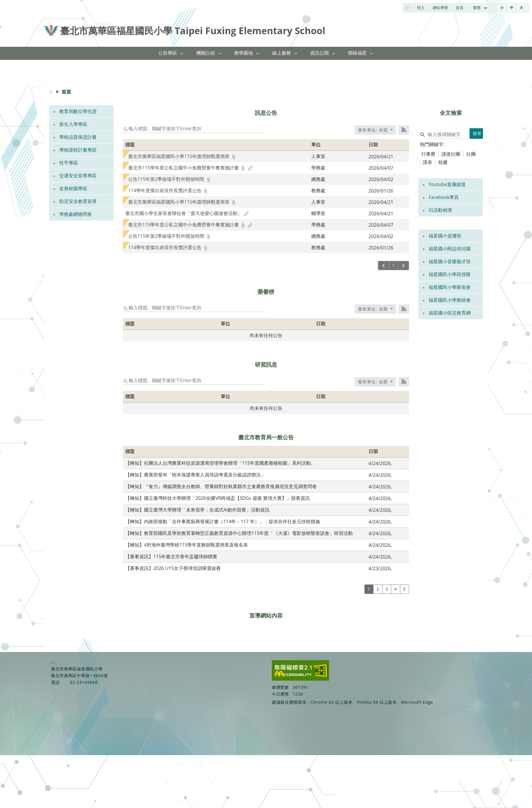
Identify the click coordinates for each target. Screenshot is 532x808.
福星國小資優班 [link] (445, 236)
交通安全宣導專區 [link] (78, 176)
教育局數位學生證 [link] (78, 111)
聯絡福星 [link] (357, 53)
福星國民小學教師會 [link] (450, 300)
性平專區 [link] (69, 163)
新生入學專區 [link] (73, 124)
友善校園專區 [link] (73, 188)
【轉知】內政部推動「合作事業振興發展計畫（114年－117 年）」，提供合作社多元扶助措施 (223, 521)
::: (408, 8)
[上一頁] (384, 266)
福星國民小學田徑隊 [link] (450, 274)
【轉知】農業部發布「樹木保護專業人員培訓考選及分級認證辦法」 (195, 475)
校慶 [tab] (443, 162)
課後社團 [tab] (451, 154)
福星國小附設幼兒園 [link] (450, 249)
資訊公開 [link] (319, 53)
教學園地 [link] (244, 53)
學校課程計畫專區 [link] (78, 150)
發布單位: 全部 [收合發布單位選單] (374, 130)
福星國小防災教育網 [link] (450, 313)
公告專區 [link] (168, 53)
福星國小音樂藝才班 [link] (450, 261)
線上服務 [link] (281, 53)
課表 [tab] (427, 162)
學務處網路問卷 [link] (76, 214)
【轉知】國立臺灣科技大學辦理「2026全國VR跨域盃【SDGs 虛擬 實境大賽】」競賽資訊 (218, 498)
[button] (182, 53)
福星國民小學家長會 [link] (450, 287)
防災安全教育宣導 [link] (78, 201)
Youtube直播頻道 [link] (447, 184)
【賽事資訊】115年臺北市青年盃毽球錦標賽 (171, 556)
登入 (421, 8)
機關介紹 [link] (206, 53)
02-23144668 (84, 682)
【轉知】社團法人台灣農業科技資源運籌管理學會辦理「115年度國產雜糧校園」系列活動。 (220, 463)
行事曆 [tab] (428, 154)
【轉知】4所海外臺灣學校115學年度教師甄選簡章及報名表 (187, 545)
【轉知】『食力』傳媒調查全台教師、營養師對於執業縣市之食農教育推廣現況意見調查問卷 (221, 486)
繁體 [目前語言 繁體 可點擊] (480, 8)
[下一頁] (403, 266)
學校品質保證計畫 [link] (78, 137)
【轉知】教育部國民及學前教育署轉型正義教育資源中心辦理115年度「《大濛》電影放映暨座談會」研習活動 (239, 533)
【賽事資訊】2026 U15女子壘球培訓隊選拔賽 (173, 568)
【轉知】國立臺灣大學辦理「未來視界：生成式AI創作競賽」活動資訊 (198, 510)
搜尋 (477, 133)
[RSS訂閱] (404, 130)
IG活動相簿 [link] (440, 210)
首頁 (460, 8)
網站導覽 (440, 8)
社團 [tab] (471, 154)
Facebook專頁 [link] (444, 197)
